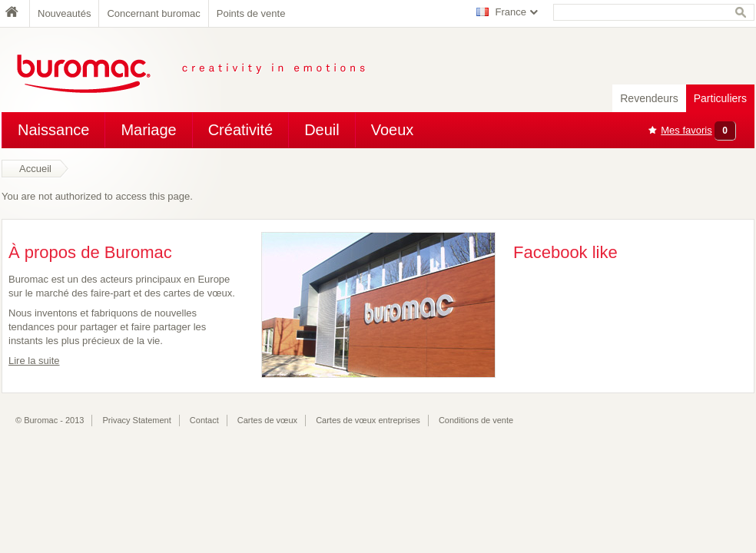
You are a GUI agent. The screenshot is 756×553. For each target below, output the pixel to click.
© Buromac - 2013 (50, 420)
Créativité (240, 130)
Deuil (322, 130)
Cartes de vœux (267, 420)
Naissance (53, 130)
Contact (204, 420)
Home (15, 13)
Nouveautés (64, 13)
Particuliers (720, 98)
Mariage (148, 130)
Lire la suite (34, 361)
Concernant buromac (153, 13)
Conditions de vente (476, 420)
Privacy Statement (137, 420)
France (511, 12)
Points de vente (251, 13)
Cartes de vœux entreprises (368, 420)
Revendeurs (649, 98)
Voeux (393, 130)
